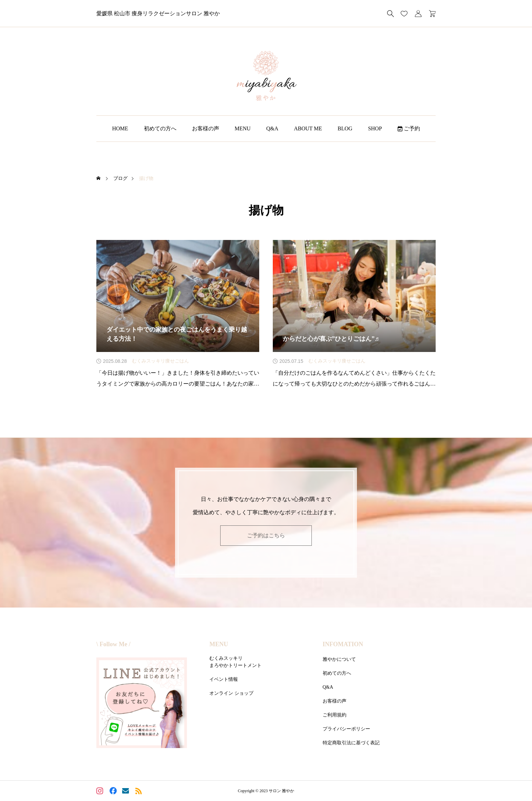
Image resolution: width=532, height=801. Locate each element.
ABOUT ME (308, 128)
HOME (120, 128)
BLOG (345, 128)
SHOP (375, 128)
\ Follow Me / (113, 644)
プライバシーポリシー (346, 729)
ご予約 (409, 128)
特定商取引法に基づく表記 (351, 743)
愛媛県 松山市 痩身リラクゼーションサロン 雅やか (158, 13)
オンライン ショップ (231, 693)
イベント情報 (224, 679)
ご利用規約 (335, 715)
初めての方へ (160, 128)
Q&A (272, 128)
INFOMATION (343, 644)
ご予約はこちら (266, 535)
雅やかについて (339, 659)
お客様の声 (206, 128)
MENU (243, 128)
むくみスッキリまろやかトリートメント (235, 662)
